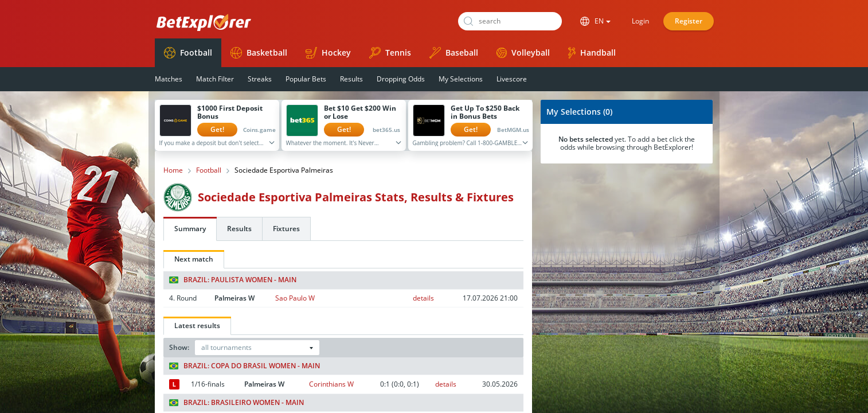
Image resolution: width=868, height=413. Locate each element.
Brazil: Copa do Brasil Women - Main (245, 366)
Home (173, 170)
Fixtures (286, 229)
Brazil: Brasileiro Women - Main (236, 403)
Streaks (260, 79)
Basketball (259, 53)
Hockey (328, 53)
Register (689, 21)
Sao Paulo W (295, 298)
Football (188, 53)
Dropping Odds (401, 79)
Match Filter (215, 79)
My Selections (461, 79)
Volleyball (523, 52)
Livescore (512, 79)
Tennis (390, 53)
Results (351, 79)
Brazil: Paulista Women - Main (233, 280)
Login (640, 21)
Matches (169, 79)
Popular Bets (306, 79)
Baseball (454, 53)
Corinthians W (331, 384)
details (423, 298)
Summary (190, 229)
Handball (592, 53)
